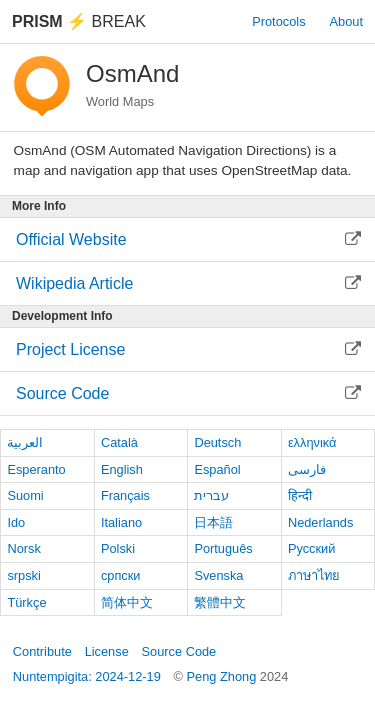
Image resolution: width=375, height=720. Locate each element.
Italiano (121, 522)
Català (119, 442)
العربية (25, 442)
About (346, 21)
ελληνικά (312, 442)
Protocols (278, 21)
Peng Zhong (223, 676)
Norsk (23, 548)
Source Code (179, 651)
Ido (16, 522)
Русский (311, 548)
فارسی (307, 469)
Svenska (218, 575)
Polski (118, 548)
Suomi (25, 495)
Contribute (42, 651)
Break (79, 21)
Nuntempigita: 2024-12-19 (87, 676)
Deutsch (217, 442)
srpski (23, 575)
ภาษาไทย (314, 575)
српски (121, 575)
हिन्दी (300, 495)
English (122, 469)
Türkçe (26, 602)
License (107, 651)
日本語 (213, 522)
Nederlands (320, 522)
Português (223, 548)
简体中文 (127, 602)
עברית (211, 495)
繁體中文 (220, 602)
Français (125, 495)
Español (217, 469)
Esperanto (36, 469)
